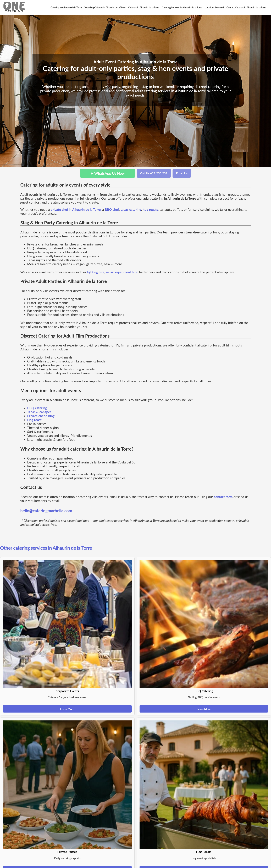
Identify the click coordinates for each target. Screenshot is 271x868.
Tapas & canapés (39, 412)
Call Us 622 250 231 (154, 173)
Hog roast (34, 420)
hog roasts (150, 209)
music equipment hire (122, 272)
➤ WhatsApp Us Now (108, 173)
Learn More (67, 709)
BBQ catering (37, 408)
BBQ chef (112, 209)
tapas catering (131, 209)
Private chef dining (41, 416)
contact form (223, 497)
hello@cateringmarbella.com (46, 511)
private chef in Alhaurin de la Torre (76, 209)
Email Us (182, 173)
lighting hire (96, 272)
